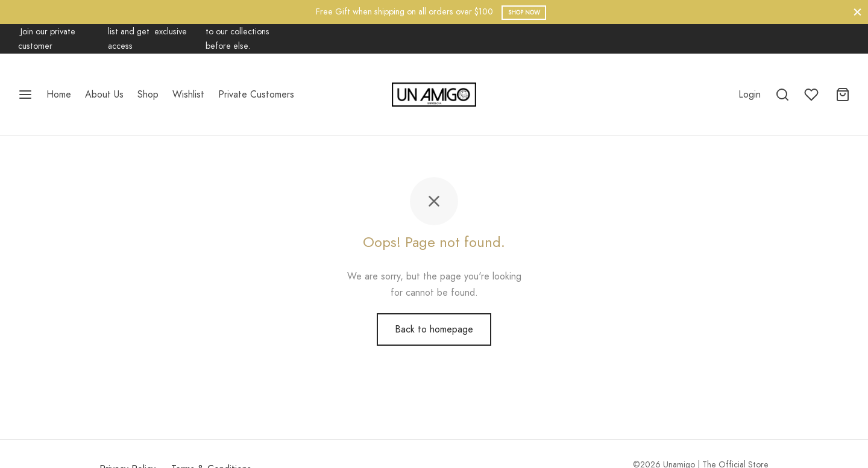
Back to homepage (434, 343)
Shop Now (524, 12)
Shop (148, 94)
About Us (104, 94)
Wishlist (188, 94)
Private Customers (256, 94)
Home (59, 94)
